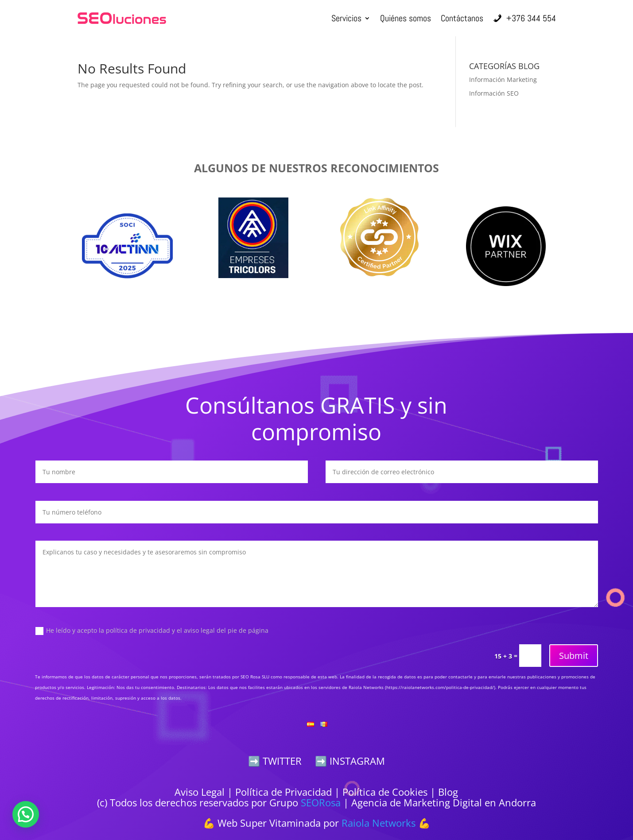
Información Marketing (503, 79)
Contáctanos (462, 18)
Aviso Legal (200, 792)
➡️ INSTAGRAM (350, 761)
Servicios (346, 18)
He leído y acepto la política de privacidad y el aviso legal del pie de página (152, 631)
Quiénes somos (406, 18)
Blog (448, 792)
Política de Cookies (385, 792)
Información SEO (494, 93)
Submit (574, 656)
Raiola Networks (379, 823)
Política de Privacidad (283, 792)
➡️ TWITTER (275, 761)
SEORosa (321, 802)
